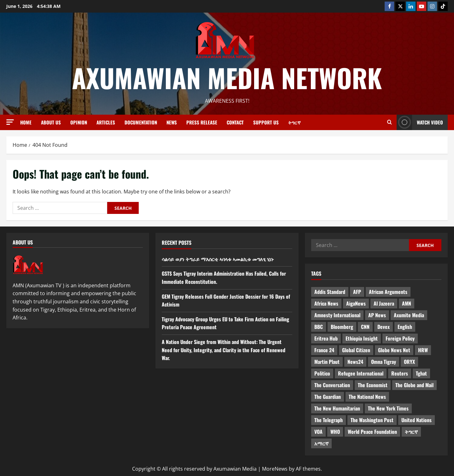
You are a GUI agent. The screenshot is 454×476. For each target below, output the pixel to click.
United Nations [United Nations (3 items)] (416, 420)
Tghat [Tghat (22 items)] (421, 373)
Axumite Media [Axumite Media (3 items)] (409, 315)
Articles (106, 122)
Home (26, 122)
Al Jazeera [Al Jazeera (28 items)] (384, 303)
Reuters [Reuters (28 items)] (400, 373)
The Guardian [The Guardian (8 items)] (328, 397)
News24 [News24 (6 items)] (355, 362)
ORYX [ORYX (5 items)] (409, 362)
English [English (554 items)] (405, 327)
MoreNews (275, 469)
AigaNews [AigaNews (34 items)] (356, 303)
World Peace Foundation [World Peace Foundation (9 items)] (372, 432)
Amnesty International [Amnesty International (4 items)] (337, 315)
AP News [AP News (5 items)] (377, 315)
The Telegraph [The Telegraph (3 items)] (329, 420)
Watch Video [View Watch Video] (420, 122)
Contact (235, 122)
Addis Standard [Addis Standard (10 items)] (330, 292)
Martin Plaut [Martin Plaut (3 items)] (327, 362)
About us (51, 122)
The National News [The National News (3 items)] (367, 397)
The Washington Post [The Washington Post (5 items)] (372, 420)
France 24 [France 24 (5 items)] (324, 350)
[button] (10, 122)
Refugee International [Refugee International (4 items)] (361, 373)
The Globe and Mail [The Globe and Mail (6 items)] (414, 385)
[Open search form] (390, 122)
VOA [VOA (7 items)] (318, 432)
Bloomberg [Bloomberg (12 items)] (342, 327)
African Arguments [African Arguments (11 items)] (388, 292)
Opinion (79, 122)
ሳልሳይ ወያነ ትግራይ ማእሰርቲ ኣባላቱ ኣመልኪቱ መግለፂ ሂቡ (218, 259)
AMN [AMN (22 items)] (407, 303)
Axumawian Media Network (227, 77)
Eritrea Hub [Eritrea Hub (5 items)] (326, 338)
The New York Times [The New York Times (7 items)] (388, 408)
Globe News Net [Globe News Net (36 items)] (394, 350)
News (172, 122)
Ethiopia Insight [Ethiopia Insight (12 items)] (362, 338)
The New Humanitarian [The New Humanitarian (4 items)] (337, 408)
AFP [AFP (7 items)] (357, 292)
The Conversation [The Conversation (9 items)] (332, 385)
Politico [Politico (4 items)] (322, 373)
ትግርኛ (294, 122)
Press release (202, 122)
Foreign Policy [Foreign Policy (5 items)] (400, 338)
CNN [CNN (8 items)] (365, 327)
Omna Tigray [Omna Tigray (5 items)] (384, 362)
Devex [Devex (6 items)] (384, 327)
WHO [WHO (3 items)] (335, 432)
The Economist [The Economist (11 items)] (373, 385)
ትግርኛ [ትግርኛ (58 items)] (411, 432)
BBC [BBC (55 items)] (319, 327)
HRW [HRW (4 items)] (423, 350)
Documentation (141, 122)
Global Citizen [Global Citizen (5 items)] (356, 350)
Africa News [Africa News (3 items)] (326, 303)
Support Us (266, 122)
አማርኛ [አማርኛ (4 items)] (321, 443)
